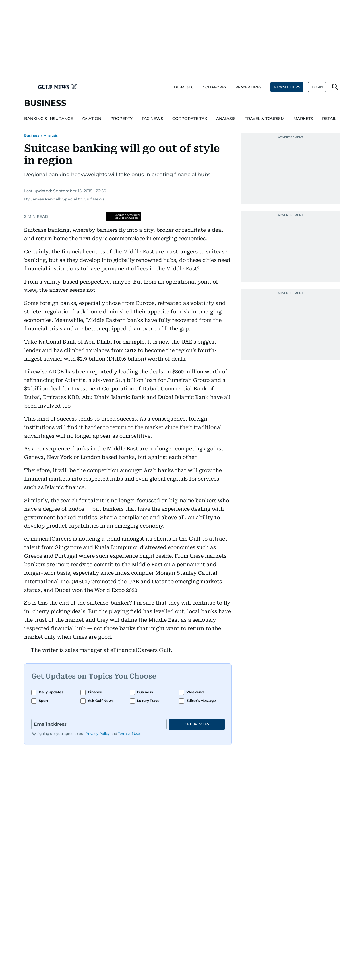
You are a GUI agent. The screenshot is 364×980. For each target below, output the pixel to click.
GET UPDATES (197, 724)
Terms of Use (129, 734)
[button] (29, 87)
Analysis (51, 135)
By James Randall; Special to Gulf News (64, 199)
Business (32, 135)
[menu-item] (48, 119)
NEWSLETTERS (287, 87)
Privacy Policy (98, 734)
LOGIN (317, 87)
